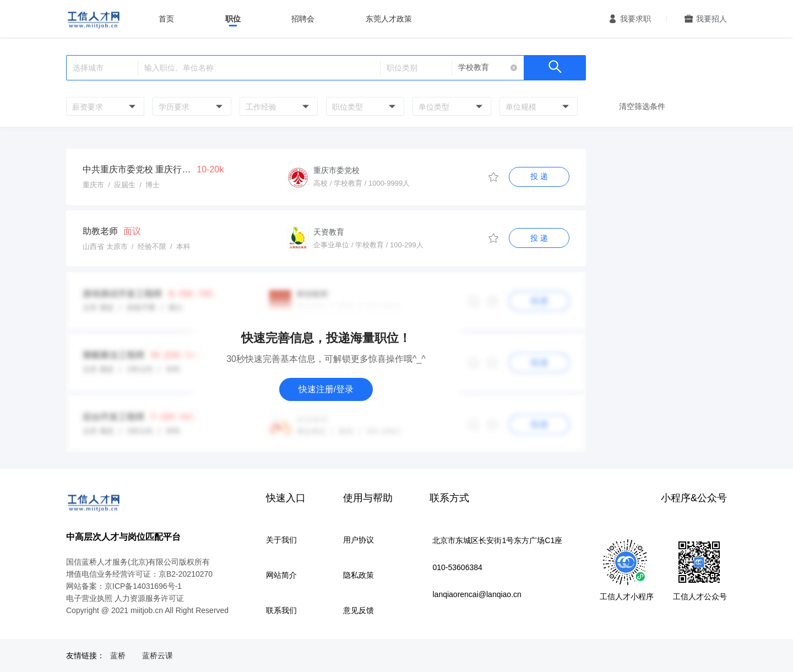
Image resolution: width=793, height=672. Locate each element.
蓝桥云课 (157, 655)
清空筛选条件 (642, 106)
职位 (233, 19)
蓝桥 (118, 655)
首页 (166, 19)
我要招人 (711, 19)
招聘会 (303, 19)
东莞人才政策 (389, 19)
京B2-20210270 (186, 574)
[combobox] (104, 106)
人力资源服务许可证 (149, 598)
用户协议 (359, 540)
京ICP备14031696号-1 (143, 586)
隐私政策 (359, 575)
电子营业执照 (89, 598)
